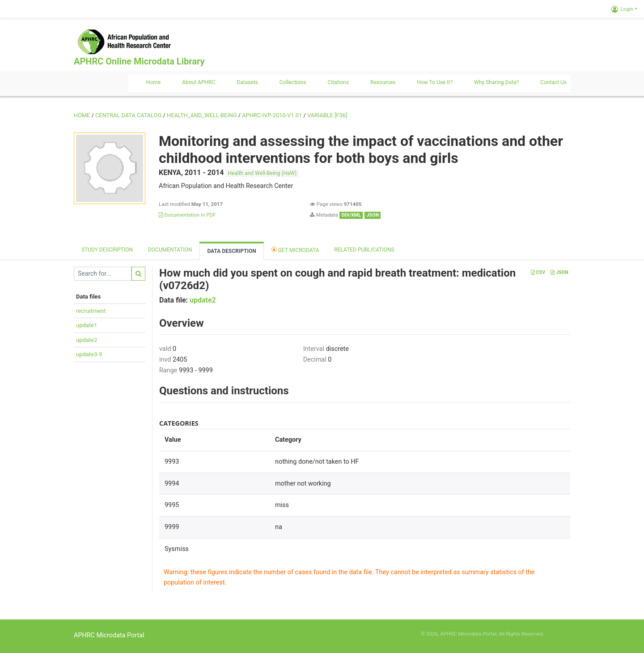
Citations (338, 82)
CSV (538, 272)
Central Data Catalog (128, 115)
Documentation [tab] (170, 250)
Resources (383, 82)
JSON (559, 272)
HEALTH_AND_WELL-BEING (202, 115)
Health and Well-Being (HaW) (262, 173)
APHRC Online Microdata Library (139, 61)
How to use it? (435, 82)
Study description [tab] (107, 250)
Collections (293, 82)
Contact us (553, 82)
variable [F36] (327, 115)
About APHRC (199, 82)
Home (153, 82)
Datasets (247, 82)
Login (622, 9)
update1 (87, 325)
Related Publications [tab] (364, 250)
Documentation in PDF (187, 215)
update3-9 (89, 354)
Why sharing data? (496, 82)
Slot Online (558, 634)
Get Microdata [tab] (295, 250)
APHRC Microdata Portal (109, 635)
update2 (87, 340)
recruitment (91, 311)
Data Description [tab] (231, 251)
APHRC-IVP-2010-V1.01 (272, 115)
